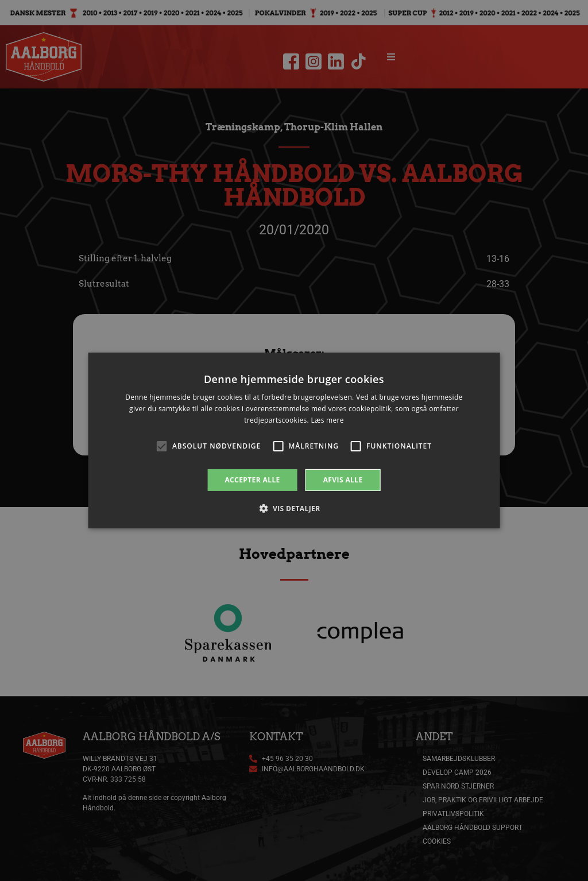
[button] (294, 508)
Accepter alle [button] (252, 480)
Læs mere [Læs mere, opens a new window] (327, 420)
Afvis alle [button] (343, 480)
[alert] (294, 440)
